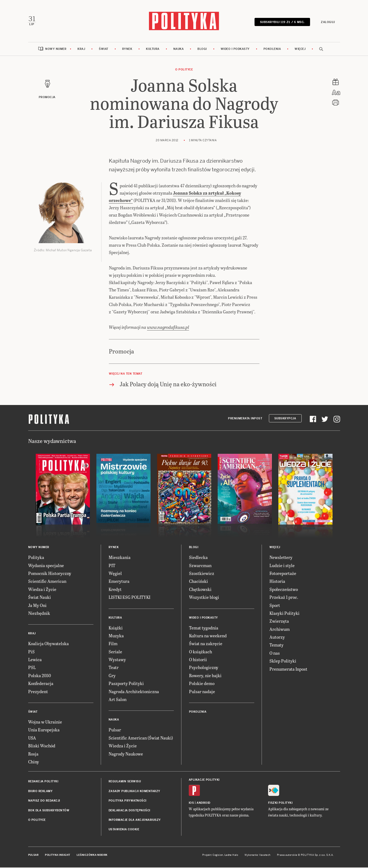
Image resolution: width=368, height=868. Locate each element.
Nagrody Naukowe (126, 754)
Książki (116, 628)
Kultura (153, 49)
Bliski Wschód (42, 746)
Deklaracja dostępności (129, 811)
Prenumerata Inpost (245, 419)
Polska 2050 (40, 676)
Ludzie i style (282, 566)
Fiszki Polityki (280, 803)
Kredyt (115, 590)
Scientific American (47, 582)
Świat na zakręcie (206, 644)
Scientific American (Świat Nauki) (141, 738)
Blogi (202, 49)
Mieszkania (120, 558)
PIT (112, 566)
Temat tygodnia (204, 628)
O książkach (201, 652)
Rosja (33, 754)
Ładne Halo (231, 856)
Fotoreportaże (283, 574)
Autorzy (277, 637)
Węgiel (115, 574)
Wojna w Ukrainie (45, 722)
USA (32, 738)
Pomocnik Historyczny (50, 574)
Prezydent (38, 692)
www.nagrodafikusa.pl (168, 328)
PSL (32, 668)
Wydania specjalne (46, 566)
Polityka (36, 558)
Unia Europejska (44, 730)
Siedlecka (198, 558)
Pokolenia (272, 49)
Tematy (276, 646)
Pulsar (115, 730)
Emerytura (119, 582)
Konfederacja (41, 684)
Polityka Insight (58, 856)
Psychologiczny (204, 668)
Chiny (34, 762)
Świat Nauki (40, 598)
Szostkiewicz (202, 574)
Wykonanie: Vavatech (258, 856)
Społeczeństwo (284, 590)
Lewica (35, 660)
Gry (112, 676)
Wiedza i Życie (42, 590)
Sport (275, 606)
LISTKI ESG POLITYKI (129, 598)
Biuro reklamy (40, 792)
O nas (275, 653)
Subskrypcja (285, 419)
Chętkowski (200, 590)
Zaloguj (328, 22)
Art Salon (118, 700)
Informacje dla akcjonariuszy (135, 820)
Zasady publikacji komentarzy (134, 792)
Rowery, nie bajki (205, 676)
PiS (31, 652)
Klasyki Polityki (284, 614)
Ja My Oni (37, 606)
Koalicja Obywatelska (48, 644)
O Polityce (184, 70)
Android (203, 803)
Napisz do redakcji (44, 801)
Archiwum (280, 630)
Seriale (115, 652)
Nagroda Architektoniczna (134, 692)
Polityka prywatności (128, 801)
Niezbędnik (39, 614)
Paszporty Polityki (126, 684)
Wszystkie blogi (204, 598)
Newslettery (281, 558)
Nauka (179, 49)
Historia (277, 582)
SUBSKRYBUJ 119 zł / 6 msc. (282, 22)
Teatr (114, 668)
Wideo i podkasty (235, 49)
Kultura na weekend (208, 636)
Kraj (81, 49)
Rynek (127, 49)
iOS (191, 803)
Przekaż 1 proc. (284, 598)
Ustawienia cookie (124, 830)
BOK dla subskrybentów (49, 811)
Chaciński (198, 582)
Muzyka (116, 636)
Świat (104, 49)
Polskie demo (202, 684)
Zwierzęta (279, 621)
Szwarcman (200, 566)
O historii (198, 660)
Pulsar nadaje (202, 692)
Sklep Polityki (283, 661)
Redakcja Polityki (43, 782)
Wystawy (117, 660)
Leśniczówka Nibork (92, 856)
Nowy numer (56, 49)
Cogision (218, 856)
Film (113, 644)
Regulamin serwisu (125, 782)
